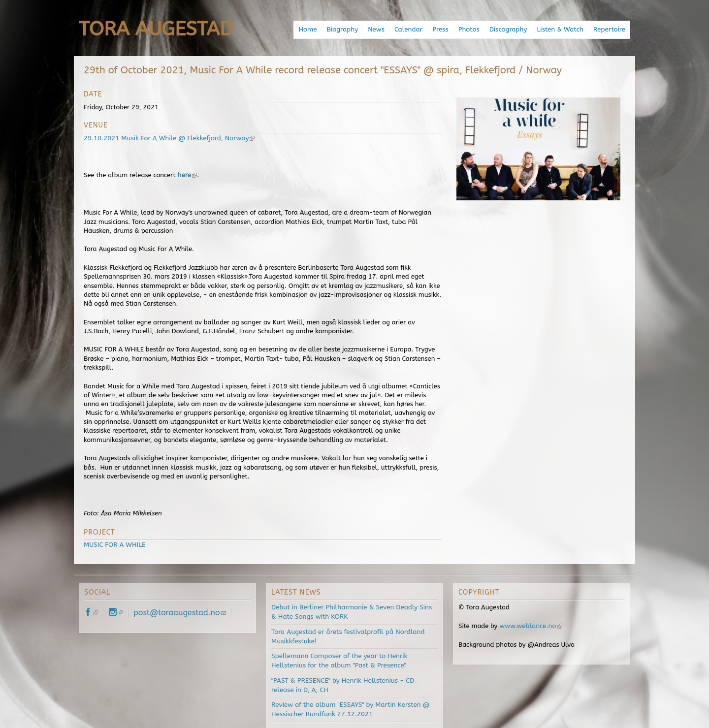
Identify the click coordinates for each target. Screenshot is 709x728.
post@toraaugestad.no (180, 612)
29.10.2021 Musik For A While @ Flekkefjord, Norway (167, 138)
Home (314, 29)
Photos (472, 29)
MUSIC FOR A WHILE (114, 544)
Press (445, 29)
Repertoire (610, 29)
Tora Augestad (156, 29)
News (381, 29)
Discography (511, 29)
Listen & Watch (562, 29)
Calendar (413, 29)
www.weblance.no (530, 625)
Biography (349, 29)
